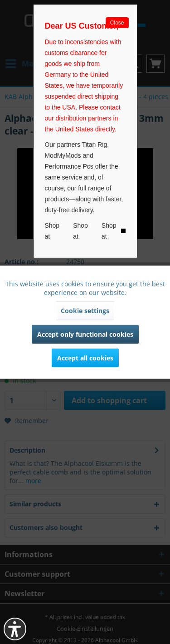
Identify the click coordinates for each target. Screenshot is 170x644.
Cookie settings (85, 310)
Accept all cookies (85, 357)
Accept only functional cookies (85, 334)
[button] (15, 629)
